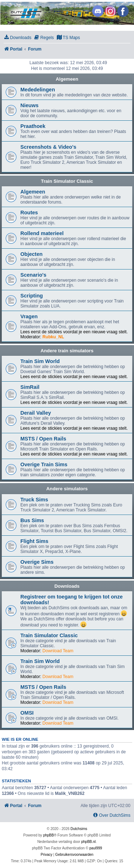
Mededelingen (38, 90)
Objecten (31, 254)
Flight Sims (34, 541)
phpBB (49, 835)
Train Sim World (40, 361)
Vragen (29, 316)
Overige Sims (37, 562)
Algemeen (67, 79)
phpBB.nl (88, 842)
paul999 (96, 848)
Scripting (32, 296)
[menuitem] (18, 38)
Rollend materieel (42, 233)
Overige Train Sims (44, 464)
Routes (29, 213)
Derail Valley (36, 413)
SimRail (30, 387)
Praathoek (33, 126)
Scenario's (33, 275)
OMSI (27, 713)
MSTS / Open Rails (43, 439)
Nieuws (29, 105)
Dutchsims (79, 829)
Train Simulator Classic (67, 181)
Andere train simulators (67, 351)
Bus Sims (32, 520)
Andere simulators (67, 489)
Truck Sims (34, 500)
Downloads (67, 586)
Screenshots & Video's (48, 147)
